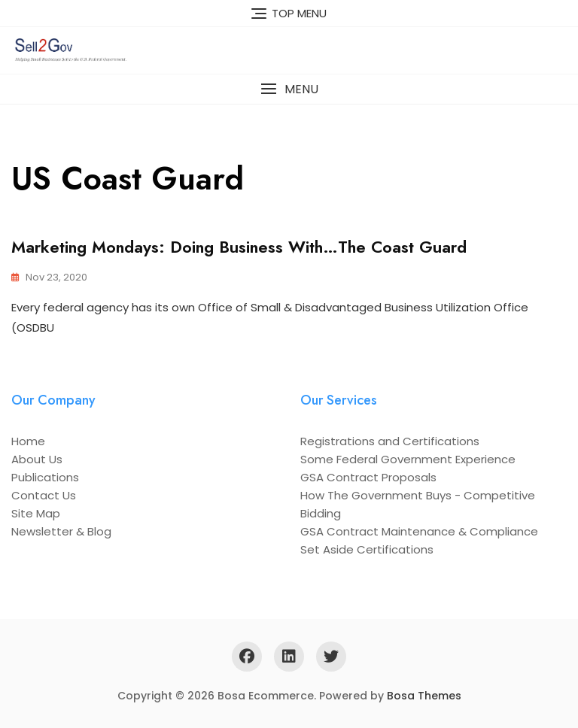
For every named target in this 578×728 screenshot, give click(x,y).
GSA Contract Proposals (368, 477)
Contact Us (44, 495)
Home (28, 441)
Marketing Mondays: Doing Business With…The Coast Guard (239, 247)
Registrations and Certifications (390, 441)
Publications (45, 477)
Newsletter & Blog (61, 531)
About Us (37, 459)
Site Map (36, 513)
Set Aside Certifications (367, 549)
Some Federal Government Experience (408, 459)
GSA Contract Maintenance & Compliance (419, 531)
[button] (289, 89)
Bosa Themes (424, 696)
